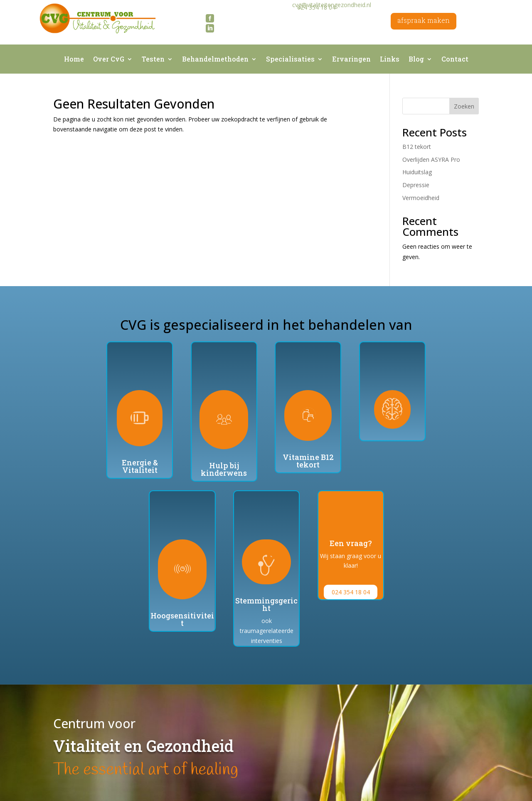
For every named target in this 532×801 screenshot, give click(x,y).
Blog (416, 60)
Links (390, 60)
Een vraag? (351, 543)
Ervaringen (351, 60)
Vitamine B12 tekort (308, 461)
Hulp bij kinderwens (224, 469)
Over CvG (109, 60)
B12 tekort (417, 147)
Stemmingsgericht (266, 604)
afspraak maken (424, 20)
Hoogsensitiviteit (182, 619)
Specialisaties (290, 60)
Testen (153, 60)
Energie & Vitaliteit (140, 466)
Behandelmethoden (215, 60)
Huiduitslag (417, 172)
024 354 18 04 (351, 592)
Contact (455, 60)
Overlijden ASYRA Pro (431, 159)
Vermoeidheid (421, 198)
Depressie (416, 185)
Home (74, 60)
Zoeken (464, 106)
